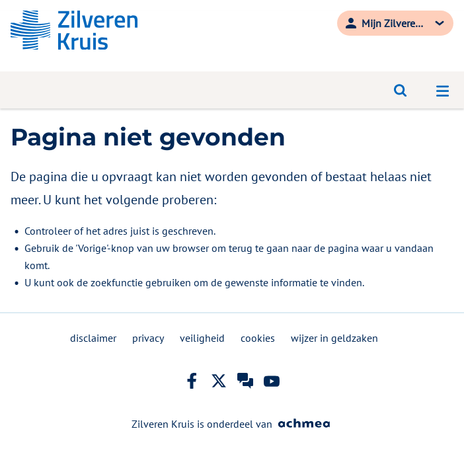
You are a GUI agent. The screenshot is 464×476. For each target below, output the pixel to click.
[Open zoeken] (401, 90)
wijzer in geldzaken (334, 338)
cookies (258, 338)
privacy (148, 338)
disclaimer (93, 338)
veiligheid (202, 338)
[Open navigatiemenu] (443, 90)
